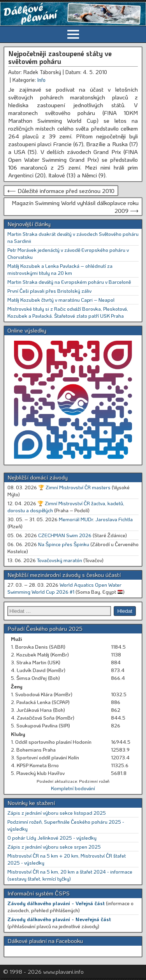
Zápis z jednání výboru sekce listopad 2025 (57, 813)
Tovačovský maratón (60, 560)
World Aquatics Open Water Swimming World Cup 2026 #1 (64, 588)
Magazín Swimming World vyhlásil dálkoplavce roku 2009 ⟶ (75, 207)
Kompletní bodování (73, 788)
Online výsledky (27, 330)
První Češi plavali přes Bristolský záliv (49, 291)
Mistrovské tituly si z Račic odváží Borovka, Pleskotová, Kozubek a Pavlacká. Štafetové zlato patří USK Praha (68, 312)
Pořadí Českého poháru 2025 (45, 628)
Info (41, 80)
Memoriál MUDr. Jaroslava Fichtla (96, 519)
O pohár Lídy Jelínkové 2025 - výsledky (52, 838)
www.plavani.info (63, 971)
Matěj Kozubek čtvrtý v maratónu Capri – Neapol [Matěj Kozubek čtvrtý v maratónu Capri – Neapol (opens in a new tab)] (61, 300)
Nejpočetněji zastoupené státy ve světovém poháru (60, 57)
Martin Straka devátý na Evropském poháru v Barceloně (69, 282)
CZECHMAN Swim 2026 (65, 535)
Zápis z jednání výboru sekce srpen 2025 (54, 846)
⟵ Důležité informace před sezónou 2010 (61, 191)
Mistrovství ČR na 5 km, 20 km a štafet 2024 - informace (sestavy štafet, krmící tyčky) (70, 875)
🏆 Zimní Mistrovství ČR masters (74, 487)
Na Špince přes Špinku (64, 544)
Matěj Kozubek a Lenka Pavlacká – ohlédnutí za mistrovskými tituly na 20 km (60, 269)
